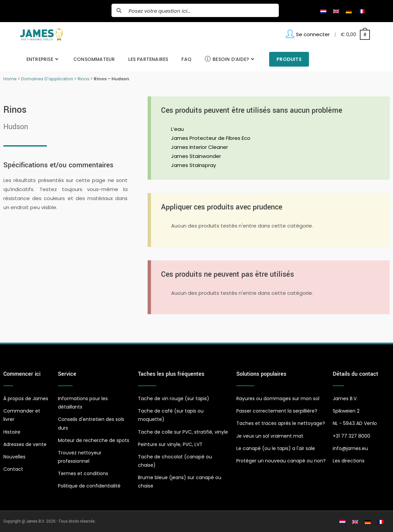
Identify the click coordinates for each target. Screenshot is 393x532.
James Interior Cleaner (200, 147)
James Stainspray (193, 165)
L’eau (177, 129)
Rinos (84, 79)
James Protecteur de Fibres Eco (211, 138)
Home (10, 79)
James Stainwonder (196, 156)
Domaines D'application (47, 79)
